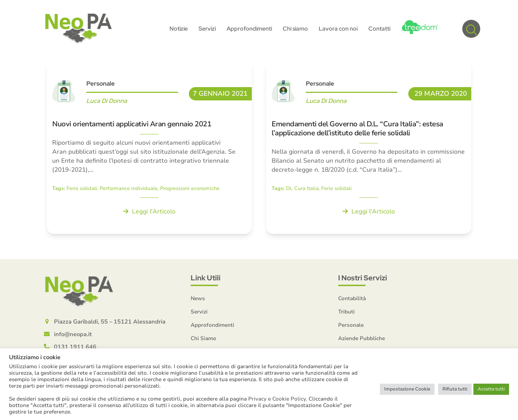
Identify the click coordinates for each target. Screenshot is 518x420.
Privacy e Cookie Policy (277, 399)
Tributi (346, 312)
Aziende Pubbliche (362, 338)
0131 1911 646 (75, 347)
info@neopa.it (73, 334)
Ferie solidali (82, 188)
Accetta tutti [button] (491, 389)
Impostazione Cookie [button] (407, 389)
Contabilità (352, 298)
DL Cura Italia (302, 188)
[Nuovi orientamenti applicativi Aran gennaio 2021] (149, 148)
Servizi (199, 312)
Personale (101, 83)
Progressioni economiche (190, 188)
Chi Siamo (203, 338)
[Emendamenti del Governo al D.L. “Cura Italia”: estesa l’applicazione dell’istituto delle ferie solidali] (369, 148)
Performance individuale (129, 188)
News (198, 298)
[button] (471, 29)
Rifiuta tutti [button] (455, 389)
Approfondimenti (212, 325)
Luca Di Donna (107, 101)
